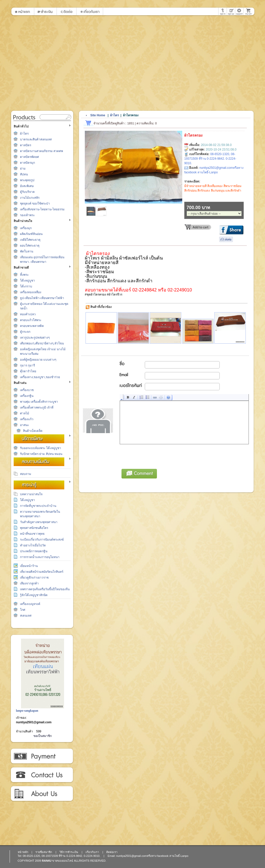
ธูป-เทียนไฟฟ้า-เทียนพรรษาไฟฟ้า (42, 298)
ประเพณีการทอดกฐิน (34, 551)
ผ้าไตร (24, 134)
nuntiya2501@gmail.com (34, 722)
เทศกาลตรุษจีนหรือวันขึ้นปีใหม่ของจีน (45, 589)
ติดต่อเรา (42, 775)
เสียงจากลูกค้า (29, 583)
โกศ (23, 610)
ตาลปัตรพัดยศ (29, 157)
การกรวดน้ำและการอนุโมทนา (40, 557)
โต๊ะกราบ (26, 286)
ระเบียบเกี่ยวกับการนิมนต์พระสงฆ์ (42, 540)
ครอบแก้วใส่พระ (31, 320)
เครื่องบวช (27, 390)
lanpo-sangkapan (27, 711)
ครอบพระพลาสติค (32, 326)
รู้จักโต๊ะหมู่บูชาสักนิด (34, 595)
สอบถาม (26, 474)
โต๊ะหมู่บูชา (27, 281)
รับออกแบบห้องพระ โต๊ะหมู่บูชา (40, 448)
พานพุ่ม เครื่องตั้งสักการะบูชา (39, 402)
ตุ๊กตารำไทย (28, 371)
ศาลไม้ (25, 413)
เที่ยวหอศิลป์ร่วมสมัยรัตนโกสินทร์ (42, 572)
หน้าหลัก (23, 852)
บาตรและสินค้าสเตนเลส (36, 139)
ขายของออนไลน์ (63, 861)
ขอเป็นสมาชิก (43, 736)
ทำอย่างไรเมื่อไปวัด (33, 545)
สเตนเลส (26, 616)
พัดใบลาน (27, 251)
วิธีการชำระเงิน (42, 756)
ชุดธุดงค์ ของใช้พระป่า (35, 204)
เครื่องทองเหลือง (31, 292)
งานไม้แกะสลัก (30, 198)
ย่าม (23, 169)
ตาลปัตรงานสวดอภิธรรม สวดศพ (42, 151)
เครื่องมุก (26, 228)
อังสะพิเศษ (27, 186)
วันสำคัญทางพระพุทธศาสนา (39, 522)
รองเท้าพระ (27, 215)
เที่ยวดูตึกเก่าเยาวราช (34, 578)
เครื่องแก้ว (27, 419)
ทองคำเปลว (28, 314)
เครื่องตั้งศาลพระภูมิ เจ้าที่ (37, 408)
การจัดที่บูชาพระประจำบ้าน (38, 506)
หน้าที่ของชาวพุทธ (32, 534)
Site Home (98, 115)
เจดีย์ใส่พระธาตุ (30, 240)
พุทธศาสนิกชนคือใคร (34, 528)
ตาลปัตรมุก (27, 163)
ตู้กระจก (25, 332)
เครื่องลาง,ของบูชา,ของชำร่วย (40, 377)
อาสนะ (24, 425)
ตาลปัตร (26, 145)
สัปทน (24, 174)
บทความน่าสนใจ (31, 494)
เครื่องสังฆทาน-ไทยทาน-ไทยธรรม (42, 209)
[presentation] (158, 456)
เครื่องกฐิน (27, 396)
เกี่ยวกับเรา (42, 794)
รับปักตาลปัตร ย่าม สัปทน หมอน (41, 454)
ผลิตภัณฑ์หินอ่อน (31, 234)
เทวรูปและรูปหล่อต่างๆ (35, 338)
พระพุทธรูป (27, 180)
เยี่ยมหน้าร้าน (29, 566)
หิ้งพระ (24, 275)
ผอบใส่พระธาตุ (30, 246)
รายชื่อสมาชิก (44, 852)
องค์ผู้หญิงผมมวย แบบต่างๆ (38, 360)
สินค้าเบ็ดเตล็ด (33, 431)
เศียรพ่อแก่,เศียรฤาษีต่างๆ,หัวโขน (42, 343)
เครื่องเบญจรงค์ (30, 604)
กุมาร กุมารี (27, 365)
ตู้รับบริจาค (27, 192)
